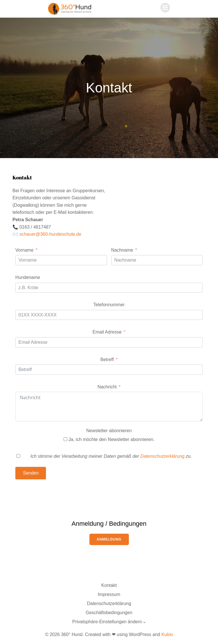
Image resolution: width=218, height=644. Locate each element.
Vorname (24, 250)
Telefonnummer (109, 305)
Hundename (28, 277)
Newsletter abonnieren (109, 431)
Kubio (167, 634)
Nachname (122, 250)
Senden (31, 473)
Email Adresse (107, 332)
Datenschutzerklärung (163, 456)
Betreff (107, 360)
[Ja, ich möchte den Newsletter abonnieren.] (65, 439)
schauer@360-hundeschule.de (50, 234)
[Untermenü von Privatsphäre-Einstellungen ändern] (144, 622)
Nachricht (107, 387)
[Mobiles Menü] (165, 8)
